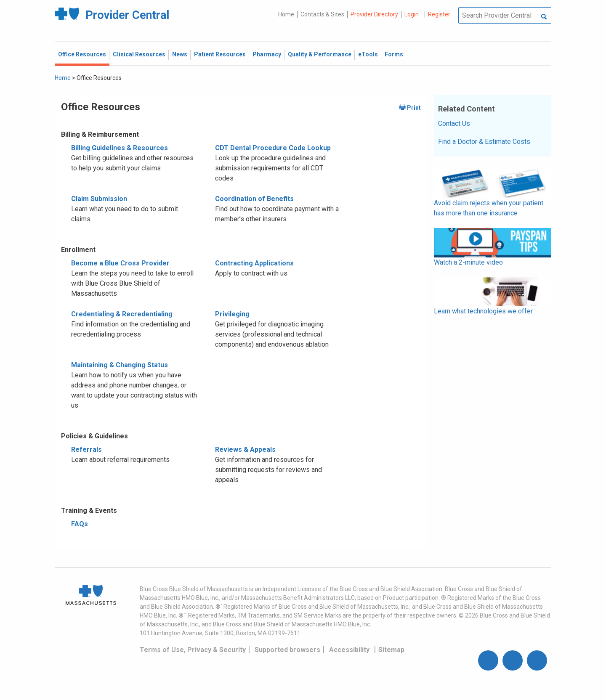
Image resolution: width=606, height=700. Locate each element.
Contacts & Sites (322, 14)
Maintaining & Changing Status (120, 365)
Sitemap (391, 650)
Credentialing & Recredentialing (122, 314)
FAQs (80, 524)
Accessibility (349, 650)
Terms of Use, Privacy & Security (193, 650)
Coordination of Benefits (254, 199)
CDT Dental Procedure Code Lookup (273, 148)
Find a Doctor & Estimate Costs (484, 142)
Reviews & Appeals (245, 449)
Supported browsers (287, 650)
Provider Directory (374, 14)
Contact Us (454, 123)
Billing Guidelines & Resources (120, 148)
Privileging (232, 314)
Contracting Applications (254, 263)
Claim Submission (99, 199)
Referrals (86, 449)
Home (286, 14)
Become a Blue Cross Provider (120, 263)
